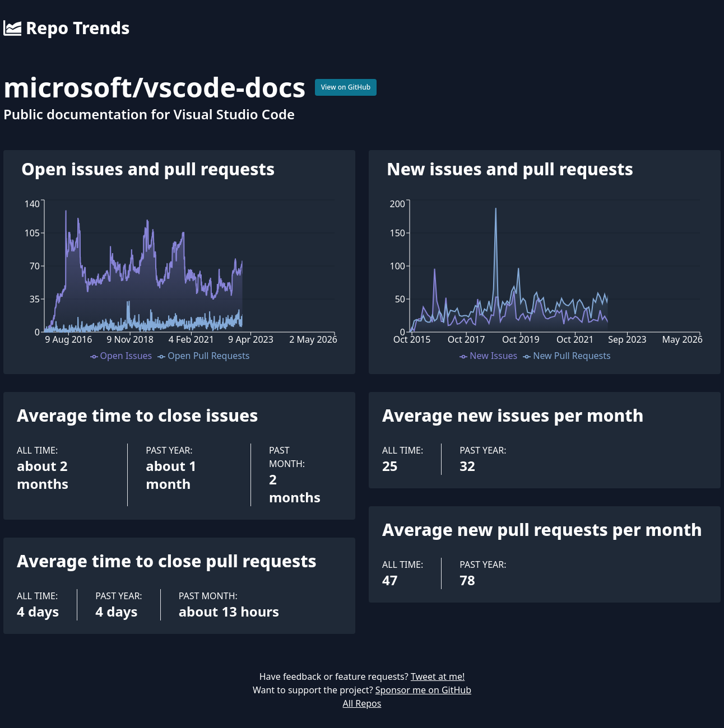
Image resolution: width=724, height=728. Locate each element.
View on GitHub (346, 87)
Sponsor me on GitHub (423, 690)
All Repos (362, 703)
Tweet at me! (438, 676)
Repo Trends (66, 28)
